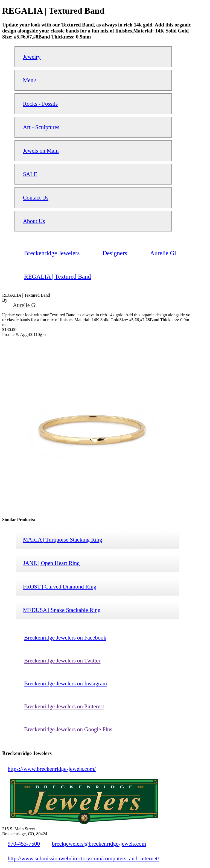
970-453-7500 (24, 844)
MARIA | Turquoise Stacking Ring (63, 539)
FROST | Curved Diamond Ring (60, 586)
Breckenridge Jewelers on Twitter (62, 660)
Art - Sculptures (41, 127)
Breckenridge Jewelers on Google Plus (68, 729)
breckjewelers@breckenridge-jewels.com (99, 844)
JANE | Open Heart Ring (51, 563)
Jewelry (32, 57)
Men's (30, 80)
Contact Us (36, 197)
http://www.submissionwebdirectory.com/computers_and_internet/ (83, 858)
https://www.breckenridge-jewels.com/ (52, 769)
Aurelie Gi (25, 305)
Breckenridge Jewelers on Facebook (65, 637)
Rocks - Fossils (40, 104)
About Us (34, 221)
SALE (30, 174)
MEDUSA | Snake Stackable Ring (62, 610)
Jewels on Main (41, 151)
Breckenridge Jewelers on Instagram (65, 683)
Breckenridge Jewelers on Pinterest (64, 706)
